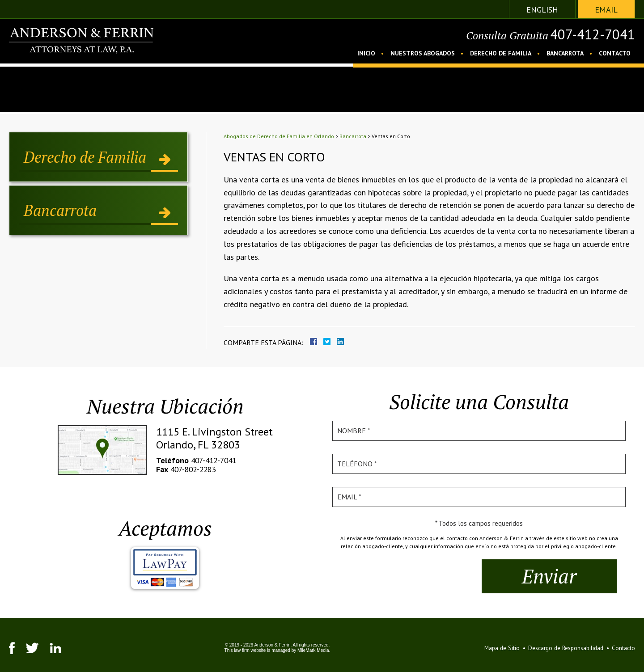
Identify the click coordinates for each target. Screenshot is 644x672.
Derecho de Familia (501, 53)
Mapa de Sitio (496, 648)
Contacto (615, 53)
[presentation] (409, 577)
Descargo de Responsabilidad (563, 648)
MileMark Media (310, 650)
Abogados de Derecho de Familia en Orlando (279, 136)
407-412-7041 (588, 35)
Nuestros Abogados (423, 53)
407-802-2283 (195, 469)
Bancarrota (565, 53)
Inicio (366, 53)
